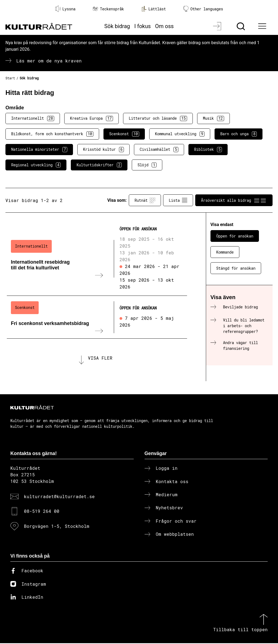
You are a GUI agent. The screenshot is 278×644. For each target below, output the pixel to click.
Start (10, 78)
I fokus (142, 26)
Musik (213, 118)
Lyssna (65, 9)
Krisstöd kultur (103, 149)
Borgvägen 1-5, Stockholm (57, 527)
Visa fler (100, 358)
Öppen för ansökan (235, 236)
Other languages (203, 9)
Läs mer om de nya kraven (49, 61)
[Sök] (241, 26)
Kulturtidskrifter (99, 165)
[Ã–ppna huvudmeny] (263, 26)
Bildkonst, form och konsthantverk (52, 134)
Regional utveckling (36, 165)
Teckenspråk (108, 9)
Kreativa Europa (91, 118)
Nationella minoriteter (39, 149)
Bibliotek (208, 149)
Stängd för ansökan (236, 268)
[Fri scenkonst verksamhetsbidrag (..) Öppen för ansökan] (97, 317)
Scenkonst (124, 134)
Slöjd (147, 165)
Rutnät (145, 200)
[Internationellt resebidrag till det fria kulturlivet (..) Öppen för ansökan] (97, 259)
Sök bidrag (117, 26)
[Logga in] (218, 26)
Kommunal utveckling (180, 134)
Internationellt (33, 118)
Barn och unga (239, 134)
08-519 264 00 (42, 512)
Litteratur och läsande (158, 118)
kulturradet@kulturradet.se (59, 497)
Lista (178, 200)
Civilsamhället (159, 149)
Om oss (164, 26)
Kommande (225, 252)
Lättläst (154, 9)
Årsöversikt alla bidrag (234, 200)
